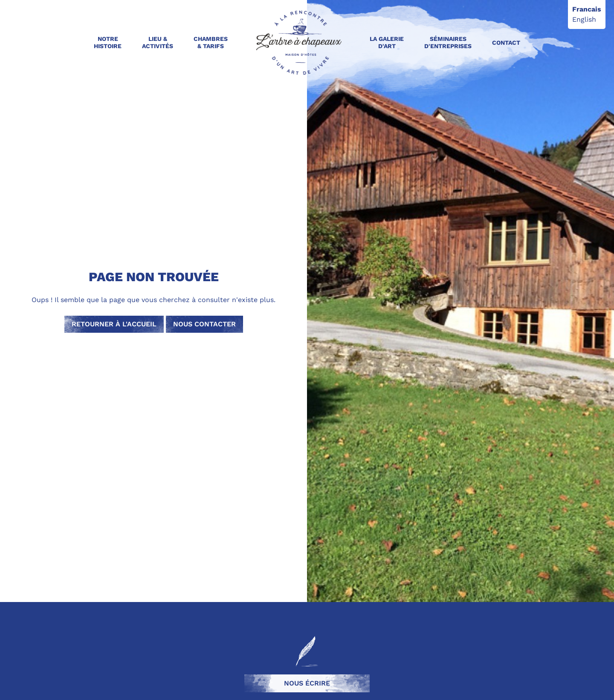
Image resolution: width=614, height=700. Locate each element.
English (584, 19)
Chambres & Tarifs (211, 42)
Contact (506, 43)
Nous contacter (204, 324)
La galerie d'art (387, 42)
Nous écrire (307, 683)
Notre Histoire (108, 42)
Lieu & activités (158, 42)
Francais (587, 9)
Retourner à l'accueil (114, 324)
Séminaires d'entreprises (448, 42)
